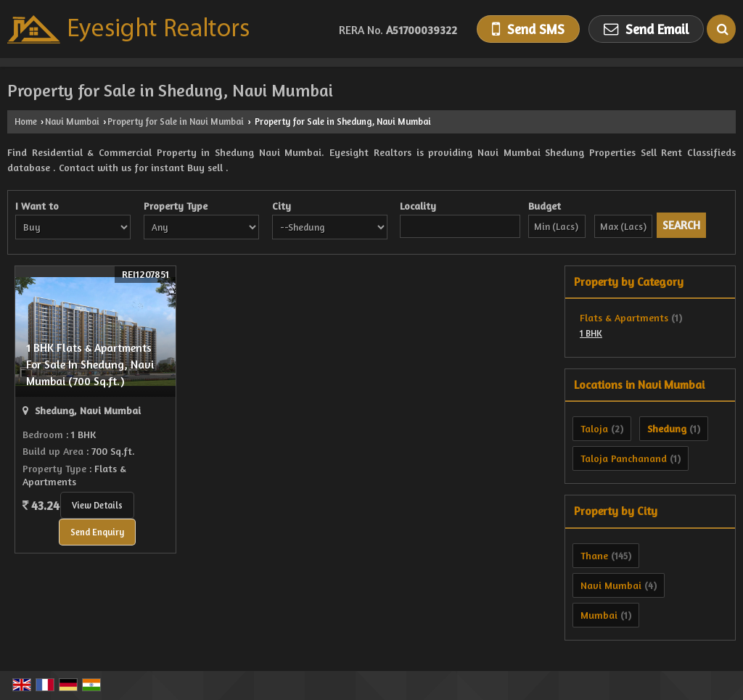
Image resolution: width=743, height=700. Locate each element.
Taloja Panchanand (624, 458)
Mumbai (599, 615)
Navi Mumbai (72, 122)
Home (26, 122)
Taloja (594, 428)
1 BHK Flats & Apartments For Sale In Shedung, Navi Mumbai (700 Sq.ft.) (90, 365)
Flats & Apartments (624, 317)
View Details (97, 505)
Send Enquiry (97, 532)
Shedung (667, 428)
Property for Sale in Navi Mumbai (176, 122)
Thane (594, 555)
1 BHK (591, 333)
